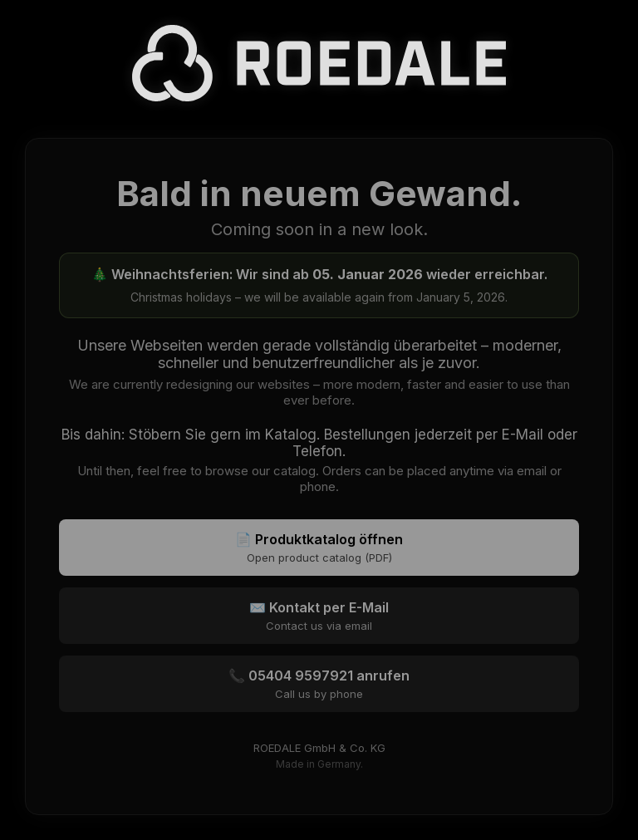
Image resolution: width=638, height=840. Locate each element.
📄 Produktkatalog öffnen (319, 548)
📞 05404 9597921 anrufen (319, 684)
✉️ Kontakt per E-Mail (319, 616)
